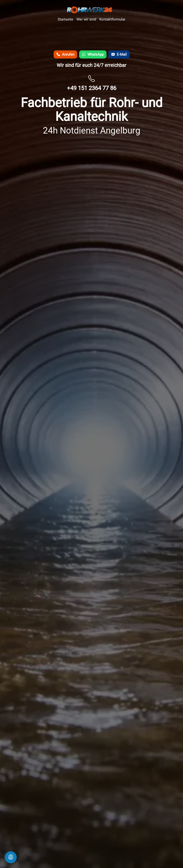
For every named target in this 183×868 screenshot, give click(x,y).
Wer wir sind (86, 19)
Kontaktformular (112, 19)
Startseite (65, 19)
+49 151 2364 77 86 (92, 88)
